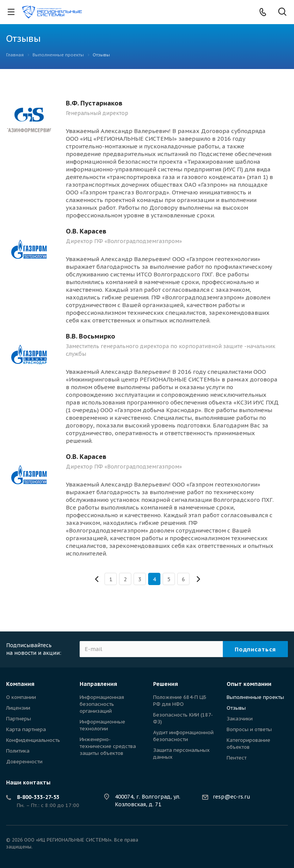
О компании (21, 697)
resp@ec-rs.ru (232, 797)
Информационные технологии (102, 725)
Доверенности (24, 762)
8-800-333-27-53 (38, 797)
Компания (20, 684)
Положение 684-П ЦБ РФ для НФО (180, 701)
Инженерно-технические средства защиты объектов (108, 746)
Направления (98, 684)
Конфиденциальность (33, 740)
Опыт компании (249, 684)
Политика (18, 751)
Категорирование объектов (248, 744)
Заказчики (240, 719)
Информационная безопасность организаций (102, 704)
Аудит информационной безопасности (183, 736)
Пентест (237, 758)
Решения (166, 684)
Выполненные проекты (255, 697)
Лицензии (18, 708)
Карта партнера (26, 729)
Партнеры (19, 719)
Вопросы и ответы (249, 729)
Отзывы (236, 708)
